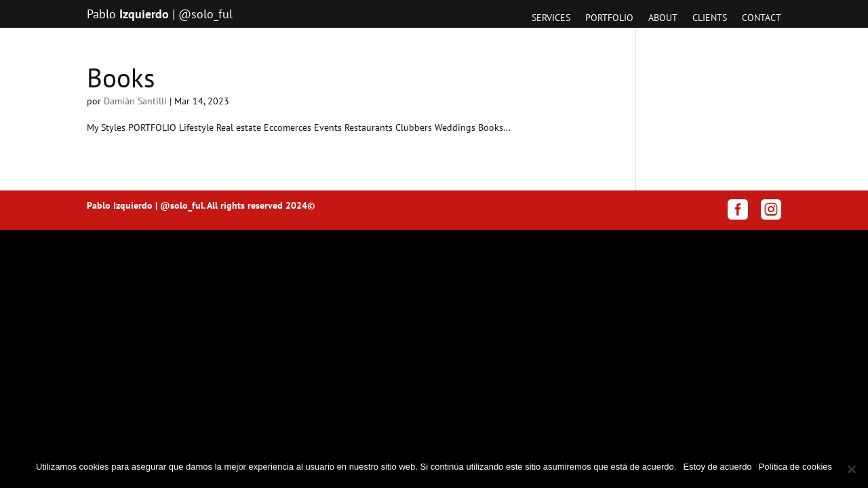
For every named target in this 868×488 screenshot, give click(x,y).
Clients (710, 18)
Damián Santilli (135, 101)
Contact (762, 18)
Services (551, 18)
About (663, 18)
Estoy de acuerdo (717, 467)
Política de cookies (795, 467)
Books (121, 78)
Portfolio (609, 18)
